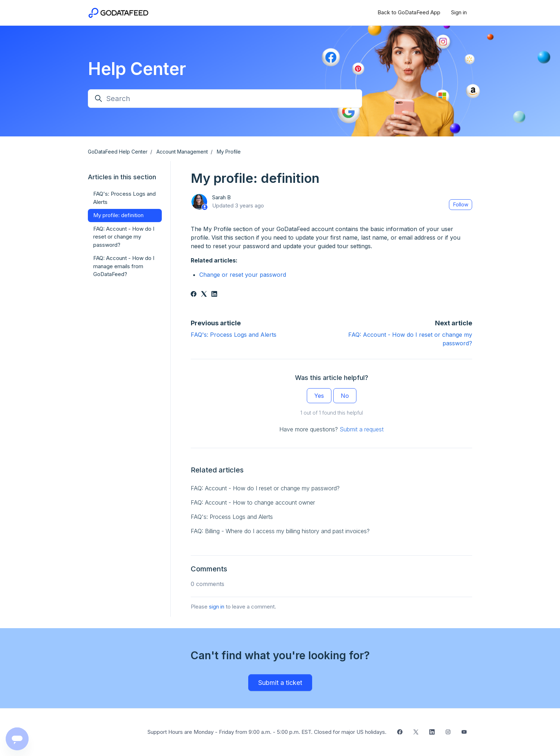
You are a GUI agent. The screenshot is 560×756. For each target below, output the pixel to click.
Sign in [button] (459, 12)
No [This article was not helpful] (345, 396)
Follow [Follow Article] (461, 204)
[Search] (225, 99)
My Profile (229, 152)
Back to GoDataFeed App (409, 12)
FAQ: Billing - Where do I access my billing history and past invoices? (280, 531)
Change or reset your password (243, 275)
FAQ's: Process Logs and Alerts (234, 335)
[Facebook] (194, 295)
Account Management (182, 152)
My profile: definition (118, 215)
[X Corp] (204, 295)
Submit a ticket (280, 683)
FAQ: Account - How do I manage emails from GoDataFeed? (124, 266)
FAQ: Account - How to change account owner (253, 502)
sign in (217, 607)
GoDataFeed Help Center (118, 152)
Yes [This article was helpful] (319, 396)
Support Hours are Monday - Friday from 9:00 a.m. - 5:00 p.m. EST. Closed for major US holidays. (267, 732)
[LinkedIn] (214, 295)
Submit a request (362, 429)
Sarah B (221, 197)
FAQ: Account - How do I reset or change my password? (265, 488)
